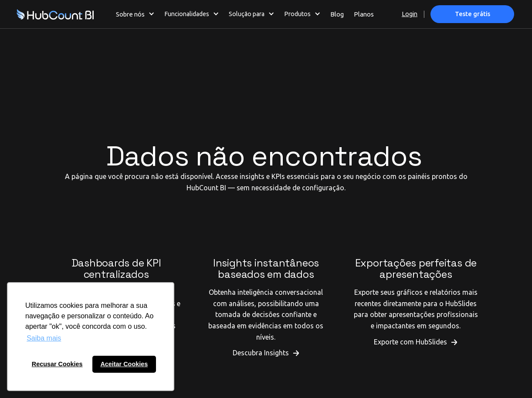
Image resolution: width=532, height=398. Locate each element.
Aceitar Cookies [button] (124, 364)
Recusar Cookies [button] (57, 364)
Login (410, 14)
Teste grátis (473, 14)
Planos (364, 14)
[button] (135, 14)
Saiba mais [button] (44, 338)
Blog (337, 14)
